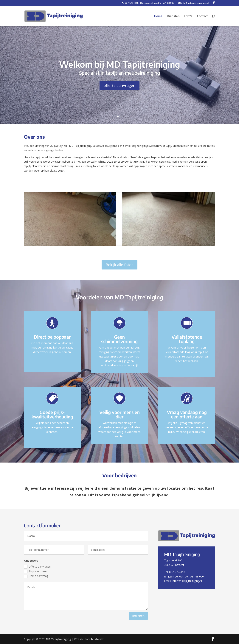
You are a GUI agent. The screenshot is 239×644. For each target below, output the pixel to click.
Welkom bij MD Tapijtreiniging (120, 64)
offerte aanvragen (119, 85)
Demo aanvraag (36, 576)
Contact (202, 16)
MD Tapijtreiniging (59, 639)
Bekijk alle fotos (119, 265)
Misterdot (98, 639)
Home (158, 16)
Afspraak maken (36, 571)
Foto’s (188, 16)
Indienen (138, 616)
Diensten (173, 16)
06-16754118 (132, 3)
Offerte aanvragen (37, 567)
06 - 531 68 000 (166, 3)
